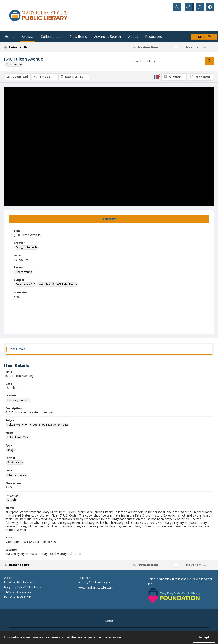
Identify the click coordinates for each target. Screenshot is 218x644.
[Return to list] (33, 47)
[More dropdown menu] (204, 37)
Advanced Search (108, 37)
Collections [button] (52, 37)
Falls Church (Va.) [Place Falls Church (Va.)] (18, 438)
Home (9, 37)
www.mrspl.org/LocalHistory (95, 588)
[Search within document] (209, 61)
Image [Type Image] (11, 450)
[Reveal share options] (188, 7)
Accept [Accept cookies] (204, 637)
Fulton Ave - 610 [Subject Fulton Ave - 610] (26, 285)
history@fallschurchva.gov (94, 583)
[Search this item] (168, 61)
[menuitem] (109, 621)
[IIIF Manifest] (200, 77)
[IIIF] (157, 77)
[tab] (109, 219)
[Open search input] (178, 7)
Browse (28, 37)
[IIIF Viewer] (174, 77)
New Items (78, 37)
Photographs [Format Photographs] (24, 272)
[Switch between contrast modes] (209, 7)
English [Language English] (12, 500)
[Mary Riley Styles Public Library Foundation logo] (174, 595)
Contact (109, 621)
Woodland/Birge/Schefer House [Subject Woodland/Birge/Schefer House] (58, 285)
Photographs (14, 64)
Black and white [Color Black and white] (17, 475)
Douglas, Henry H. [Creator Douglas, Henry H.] (27, 248)
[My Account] (199, 7)
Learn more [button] (112, 637)
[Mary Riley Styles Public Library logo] (38, 15)
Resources (153, 37)
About (133, 37)
